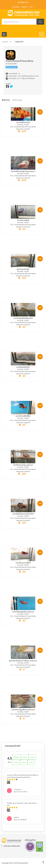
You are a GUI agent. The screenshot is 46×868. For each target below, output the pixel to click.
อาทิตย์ (16, 817)
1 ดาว (31, 762)
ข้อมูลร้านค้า (19, 42)
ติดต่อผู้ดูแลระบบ (23, 2)
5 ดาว (25, 757)
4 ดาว (33, 757)
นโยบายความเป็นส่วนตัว (12, 846)
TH (32, 7)
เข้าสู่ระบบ (24, 7)
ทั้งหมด (16, 757)
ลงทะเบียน (16, 7)
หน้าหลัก (5, 42)
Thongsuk (18, 789)
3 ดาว (16, 762)
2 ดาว (24, 762)
